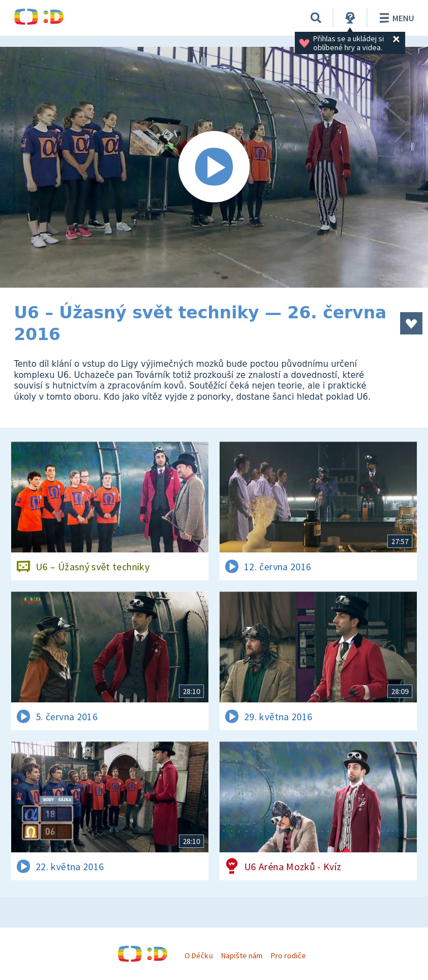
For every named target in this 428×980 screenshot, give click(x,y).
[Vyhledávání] (316, 18)
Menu (395, 18)
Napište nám (242, 955)
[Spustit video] (214, 167)
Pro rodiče (288, 955)
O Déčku (198, 955)
